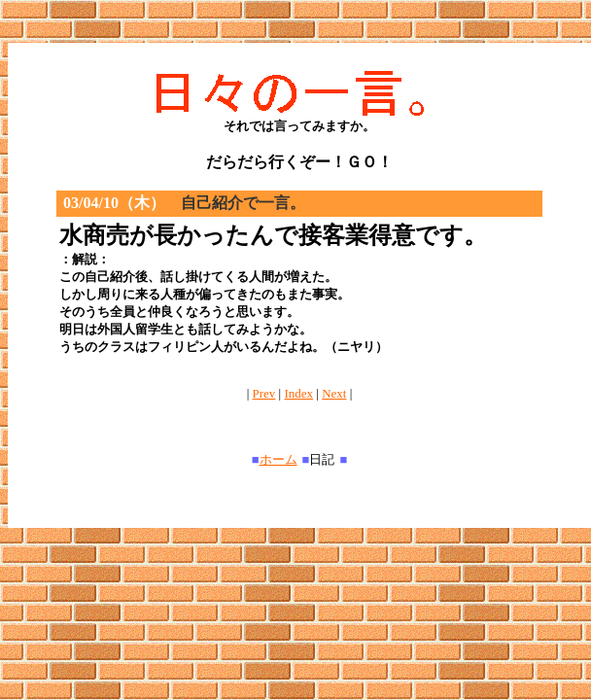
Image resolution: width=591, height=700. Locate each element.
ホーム (278, 459)
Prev (264, 393)
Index (298, 393)
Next (334, 393)
